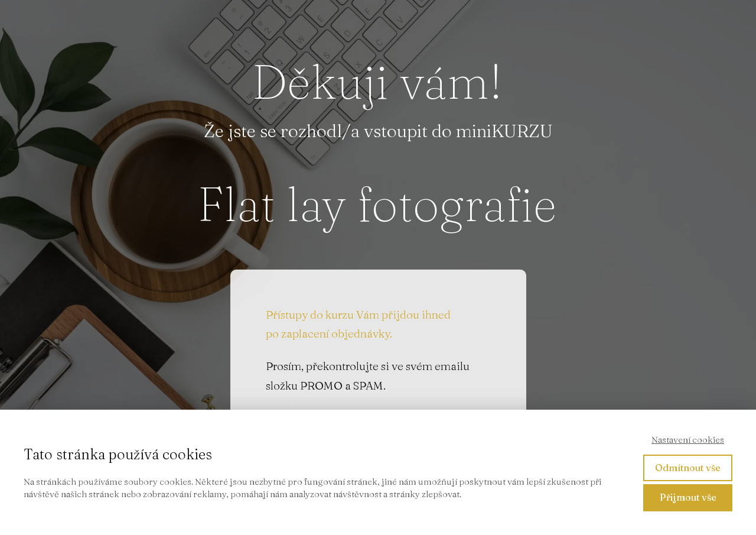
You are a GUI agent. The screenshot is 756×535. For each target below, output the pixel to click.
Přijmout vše (688, 497)
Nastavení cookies (688, 440)
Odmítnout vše (688, 468)
